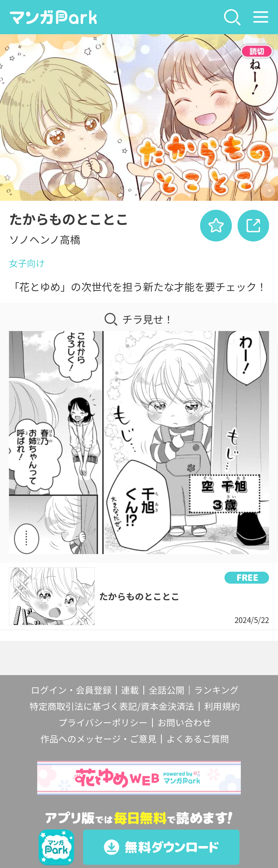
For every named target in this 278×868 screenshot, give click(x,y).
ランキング (216, 690)
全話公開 (167, 690)
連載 (130, 690)
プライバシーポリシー (103, 722)
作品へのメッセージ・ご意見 (99, 739)
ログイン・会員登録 (71, 690)
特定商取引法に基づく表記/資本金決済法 (112, 706)
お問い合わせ (184, 722)
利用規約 (222, 706)
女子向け (27, 263)
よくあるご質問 (198, 739)
